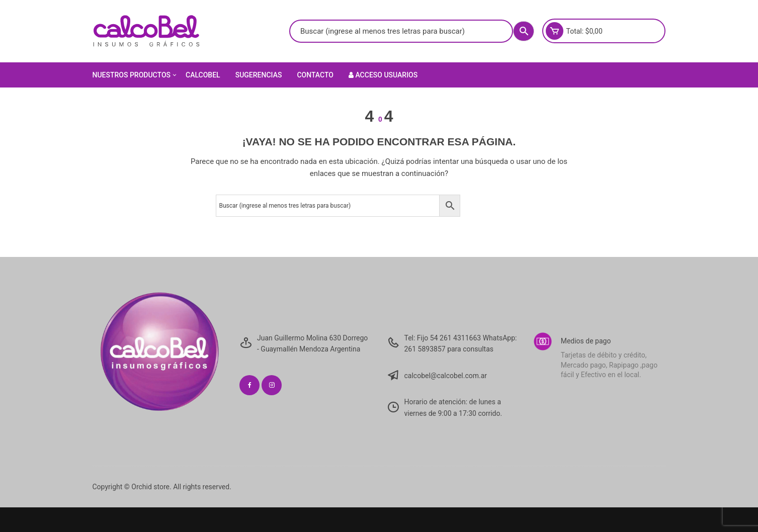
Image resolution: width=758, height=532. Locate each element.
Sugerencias (259, 75)
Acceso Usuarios (383, 75)
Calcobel (203, 75)
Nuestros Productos (136, 75)
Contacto (315, 75)
